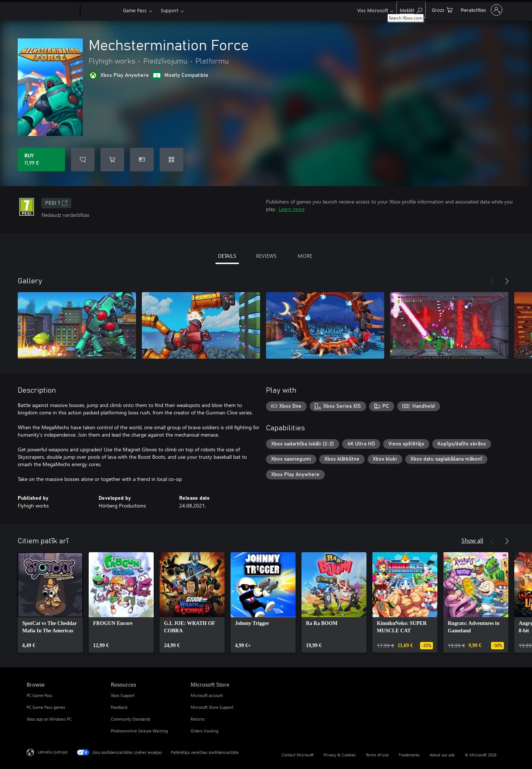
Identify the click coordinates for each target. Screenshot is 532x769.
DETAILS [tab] (227, 256)
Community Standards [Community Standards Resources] (131, 719)
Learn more (291, 209)
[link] (50, 602)
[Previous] (492, 281)
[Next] (507, 281)
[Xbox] (101, 10)
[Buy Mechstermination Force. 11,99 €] (41, 160)
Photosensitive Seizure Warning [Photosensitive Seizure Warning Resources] (139, 731)
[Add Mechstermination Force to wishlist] (83, 160)
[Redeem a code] (171, 160)
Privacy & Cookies (340, 755)
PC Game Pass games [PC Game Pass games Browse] (46, 707)
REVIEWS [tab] (266, 256)
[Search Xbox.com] (411, 9)
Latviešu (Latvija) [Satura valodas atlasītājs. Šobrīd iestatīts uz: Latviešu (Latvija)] (53, 752)
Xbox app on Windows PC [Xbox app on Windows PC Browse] (49, 719)
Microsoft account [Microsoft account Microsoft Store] (207, 695)
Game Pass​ (135, 10)
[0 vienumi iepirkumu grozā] (442, 9)
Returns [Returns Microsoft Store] (198, 719)
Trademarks (409, 755)
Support (169, 10)
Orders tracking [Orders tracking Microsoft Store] (204, 731)
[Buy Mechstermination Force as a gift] (142, 160)
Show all (472, 540)
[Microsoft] (52, 10)
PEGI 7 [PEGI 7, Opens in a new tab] (56, 203)
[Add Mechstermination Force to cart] (112, 160)
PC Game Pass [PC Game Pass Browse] (40, 695)
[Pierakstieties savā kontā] (481, 10)
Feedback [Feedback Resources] (119, 707)
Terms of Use (377, 755)
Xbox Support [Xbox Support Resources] (123, 695)
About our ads (442, 755)
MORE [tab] (305, 256)
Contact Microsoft (298, 755)
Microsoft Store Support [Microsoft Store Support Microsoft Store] (212, 707)
